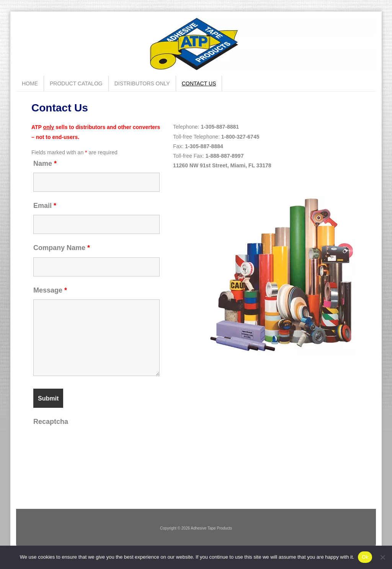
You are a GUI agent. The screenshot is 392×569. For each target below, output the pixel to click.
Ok (365, 557)
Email (45, 206)
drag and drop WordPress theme (112, 515)
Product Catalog (76, 83)
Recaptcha (51, 422)
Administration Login (322, 515)
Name (45, 164)
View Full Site (196, 541)
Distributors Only (142, 83)
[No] (382, 557)
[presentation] (91, 446)
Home (30, 83)
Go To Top (361, 515)
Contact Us (199, 83)
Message (50, 290)
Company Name (62, 248)
